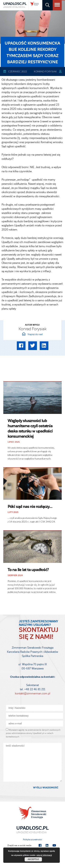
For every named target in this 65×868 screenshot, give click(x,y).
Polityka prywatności (32, 840)
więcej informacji (44, 855)
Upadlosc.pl (15, 5)
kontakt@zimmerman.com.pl (33, 693)
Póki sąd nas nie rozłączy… (30, 507)
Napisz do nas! (32, 334)
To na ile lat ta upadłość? (28, 570)
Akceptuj (33, 859)
